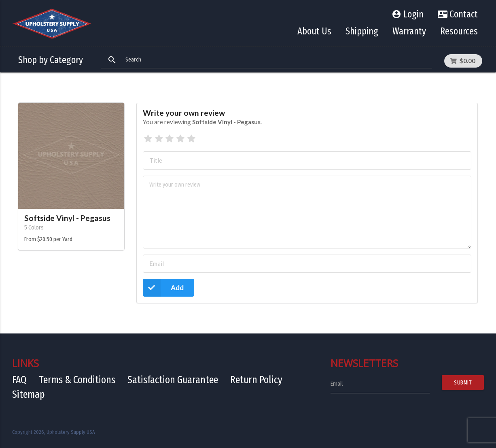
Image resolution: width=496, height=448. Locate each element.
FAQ (19, 380)
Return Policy (256, 380)
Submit (463, 382)
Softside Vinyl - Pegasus (67, 218)
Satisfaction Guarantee (173, 380)
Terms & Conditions (77, 380)
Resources (459, 31)
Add (163, 288)
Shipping (362, 31)
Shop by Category (51, 60)
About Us (314, 31)
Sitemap (29, 394)
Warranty (409, 31)
